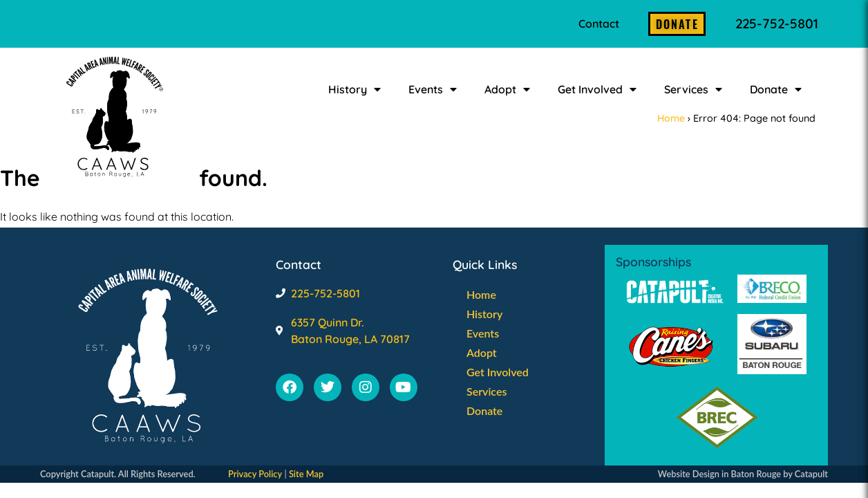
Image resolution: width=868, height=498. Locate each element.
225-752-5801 (777, 24)
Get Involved (597, 89)
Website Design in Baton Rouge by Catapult (743, 474)
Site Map (306, 474)
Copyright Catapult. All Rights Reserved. (118, 474)
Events (433, 89)
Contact (599, 24)
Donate (776, 89)
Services (693, 89)
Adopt (507, 89)
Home (671, 118)
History (355, 89)
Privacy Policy (255, 474)
